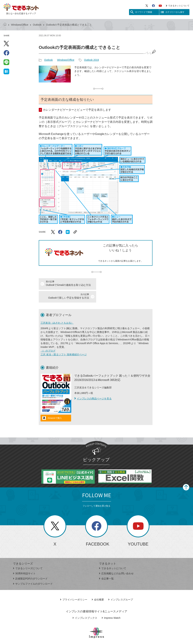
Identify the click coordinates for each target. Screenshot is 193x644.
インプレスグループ (121, 587)
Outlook (37, 25)
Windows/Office (20, 25)
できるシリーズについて (28, 555)
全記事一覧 (106, 566)
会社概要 (98, 587)
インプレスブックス (85, 605)
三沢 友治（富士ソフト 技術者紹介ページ (64, 342)
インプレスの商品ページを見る (93, 386)
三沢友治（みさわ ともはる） (57, 310)
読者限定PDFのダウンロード (30, 566)
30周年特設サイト (24, 561)
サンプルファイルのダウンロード (33, 571)
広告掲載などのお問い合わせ (116, 561)
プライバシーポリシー (74, 587)
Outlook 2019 (91, 60)
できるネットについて (178, 6)
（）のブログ (48, 338)
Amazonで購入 (55, 405)
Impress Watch (111, 605)
